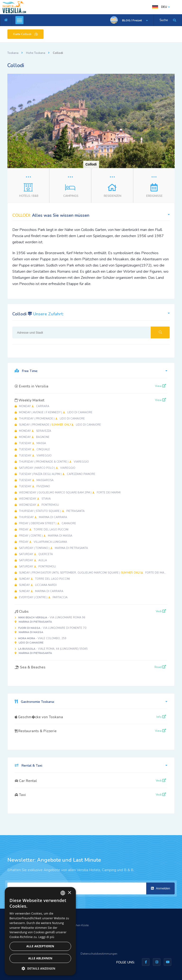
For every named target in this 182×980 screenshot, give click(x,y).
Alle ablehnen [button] (40, 958)
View (161, 386)
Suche (164, 20)
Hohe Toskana (36, 53)
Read (160, 667)
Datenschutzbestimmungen (99, 954)
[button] (170, 78)
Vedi (161, 611)
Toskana (13, 53)
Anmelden (161, 888)
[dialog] (40, 931)
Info (161, 717)
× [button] (69, 893)
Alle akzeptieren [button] (40, 946)
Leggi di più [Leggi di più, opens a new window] (46, 937)
